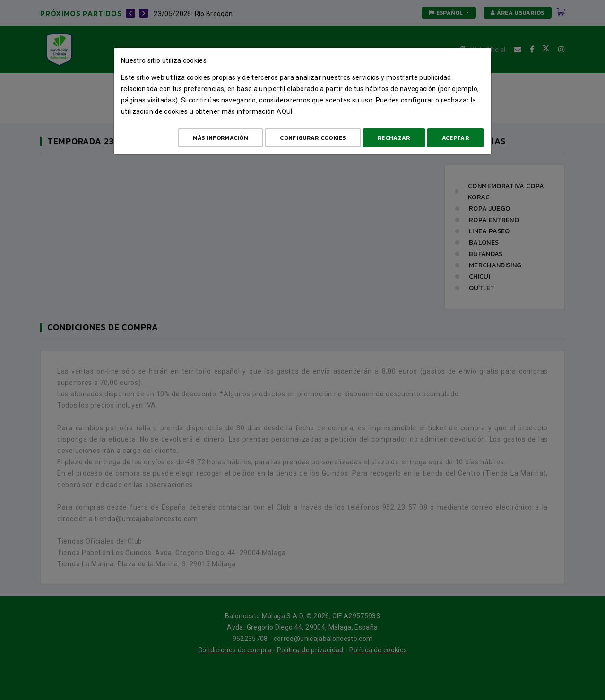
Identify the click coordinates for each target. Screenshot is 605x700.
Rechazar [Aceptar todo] (394, 138)
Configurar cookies (313, 138)
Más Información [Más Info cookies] (221, 138)
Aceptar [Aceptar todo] (455, 138)
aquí (284, 111)
